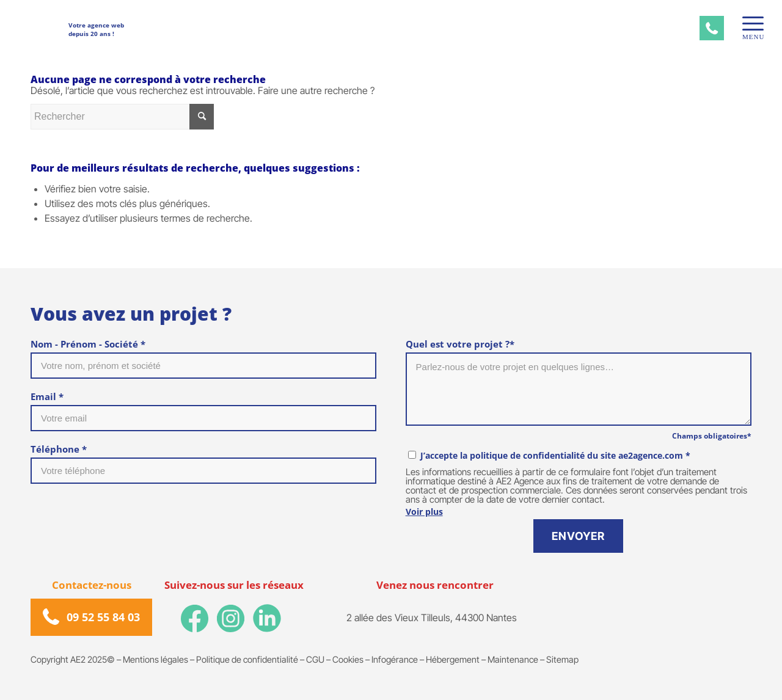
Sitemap (562, 659)
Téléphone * (59, 449)
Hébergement (453, 659)
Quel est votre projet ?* (460, 344)
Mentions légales (155, 659)
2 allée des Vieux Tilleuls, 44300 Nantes (432, 618)
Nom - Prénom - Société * (88, 344)
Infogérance (395, 659)
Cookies (348, 659)
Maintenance (513, 659)
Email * (47, 396)
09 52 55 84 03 (103, 617)
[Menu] (749, 24)
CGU (315, 659)
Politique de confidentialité (247, 659)
